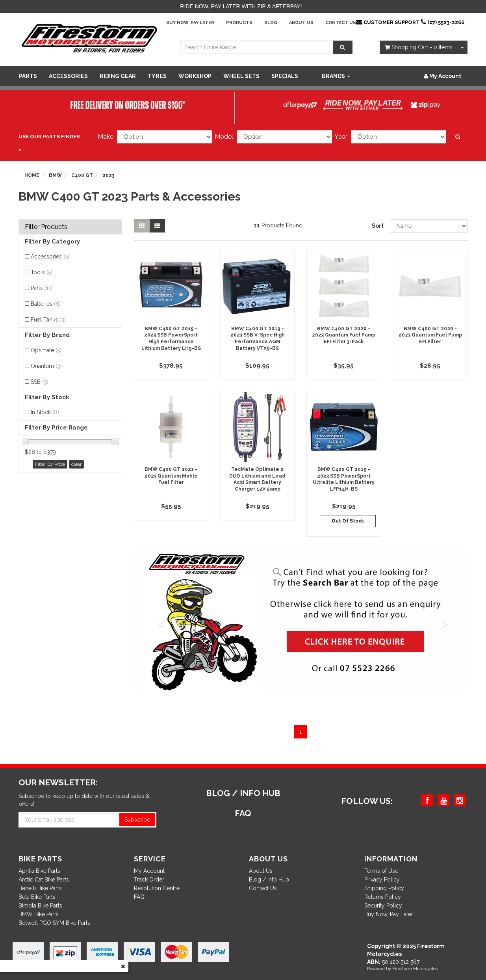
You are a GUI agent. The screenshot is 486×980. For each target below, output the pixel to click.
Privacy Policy (382, 880)
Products (239, 23)
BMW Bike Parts (39, 914)
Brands (336, 76)
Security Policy (383, 906)
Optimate (46, 350)
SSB (40, 382)
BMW (55, 175)
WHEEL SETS (241, 76)
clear (76, 464)
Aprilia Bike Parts (39, 871)
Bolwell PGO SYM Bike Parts (54, 923)
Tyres (157, 76)
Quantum (46, 366)
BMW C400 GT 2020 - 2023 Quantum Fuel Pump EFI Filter (430, 335)
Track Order (149, 880)
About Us (301, 23)
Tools (42, 272)
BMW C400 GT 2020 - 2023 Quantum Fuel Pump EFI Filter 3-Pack (344, 335)
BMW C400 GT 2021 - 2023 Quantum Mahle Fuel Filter (171, 476)
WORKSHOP (195, 76)
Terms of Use (381, 871)
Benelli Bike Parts (40, 888)
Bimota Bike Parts (40, 906)
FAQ (139, 897)
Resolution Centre (157, 888)
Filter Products (46, 227)
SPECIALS (285, 76)
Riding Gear (118, 76)
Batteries (46, 304)
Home (32, 175)
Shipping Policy (384, 888)
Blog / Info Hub (269, 880)
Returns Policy (383, 897)
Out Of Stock (348, 521)
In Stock (45, 412)
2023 (108, 175)
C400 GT (82, 175)
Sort (378, 226)
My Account (149, 871)
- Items (419, 47)
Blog (271, 23)
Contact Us (341, 23)
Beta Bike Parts (37, 897)
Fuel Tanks (48, 320)
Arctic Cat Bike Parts (44, 880)
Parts (28, 76)
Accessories (68, 76)
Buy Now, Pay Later (190, 23)
